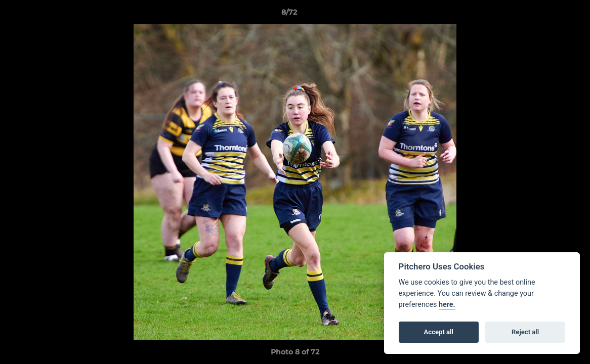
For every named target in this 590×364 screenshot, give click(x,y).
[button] (547, 15)
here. (447, 305)
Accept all (439, 332)
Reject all (525, 332)
